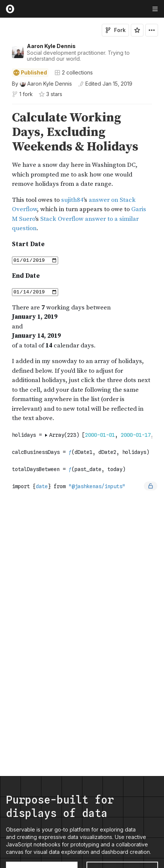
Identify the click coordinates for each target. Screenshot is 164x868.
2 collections (74, 73)
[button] (3, 107)
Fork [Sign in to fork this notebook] (115, 30)
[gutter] (4, 132)
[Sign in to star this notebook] (137, 30)
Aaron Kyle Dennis (51, 46)
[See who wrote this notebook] (42, 84)
